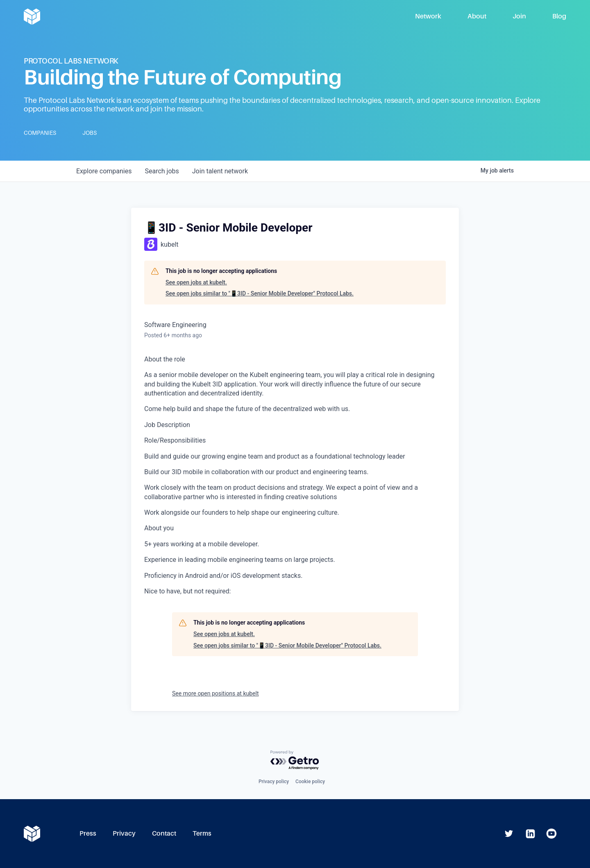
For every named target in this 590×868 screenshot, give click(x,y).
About (477, 16)
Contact (164, 833)
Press (88, 833)
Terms (202, 833)
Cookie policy (310, 782)
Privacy (124, 833)
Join (519, 16)
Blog (559, 16)
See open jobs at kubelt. (196, 282)
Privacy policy (274, 782)
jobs (162, 171)
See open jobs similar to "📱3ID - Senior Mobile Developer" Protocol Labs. (260, 293)
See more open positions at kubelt (216, 693)
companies (104, 171)
